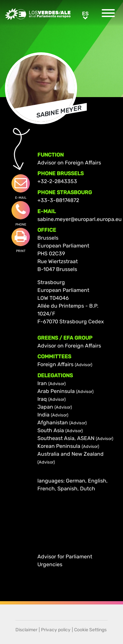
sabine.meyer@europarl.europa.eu (80, 219)
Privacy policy (56, 630)
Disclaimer (26, 630)
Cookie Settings (90, 630)
